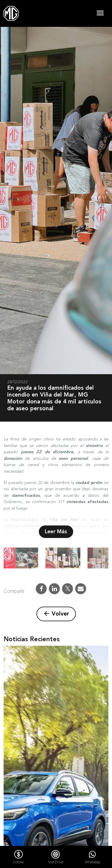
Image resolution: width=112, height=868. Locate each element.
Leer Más (56, 532)
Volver (56, 614)
